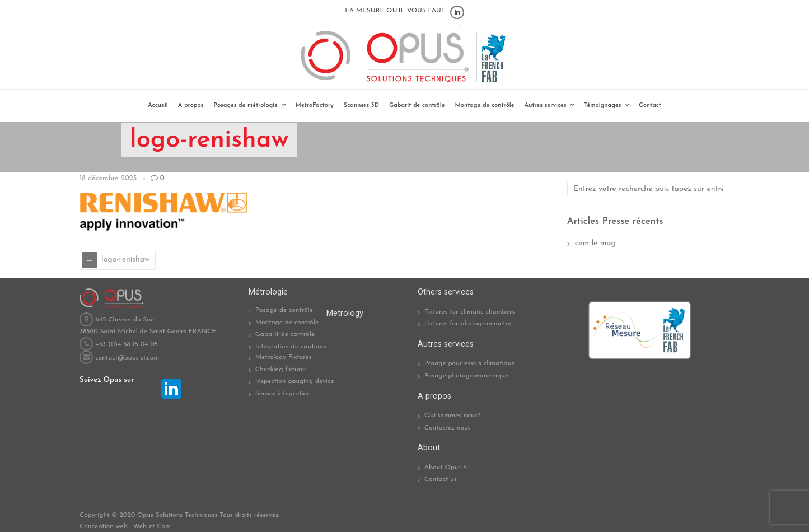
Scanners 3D (361, 106)
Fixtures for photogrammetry (468, 324)
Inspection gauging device (295, 381)
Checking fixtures (281, 370)
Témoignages (602, 106)
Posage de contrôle (284, 310)
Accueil (158, 106)
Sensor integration (283, 394)
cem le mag (595, 243)
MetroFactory (315, 106)
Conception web (104, 526)
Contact (650, 106)
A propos (191, 106)
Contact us (441, 479)
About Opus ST (448, 468)
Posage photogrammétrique (466, 376)
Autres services (546, 106)
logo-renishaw (125, 260)
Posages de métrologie (245, 106)
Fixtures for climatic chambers (470, 312)
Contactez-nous (448, 428)
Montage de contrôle (485, 106)
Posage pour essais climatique (470, 363)
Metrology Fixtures (284, 357)
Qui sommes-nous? (452, 416)
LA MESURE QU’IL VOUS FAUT (395, 11)
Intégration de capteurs (291, 347)
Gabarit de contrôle (417, 106)
